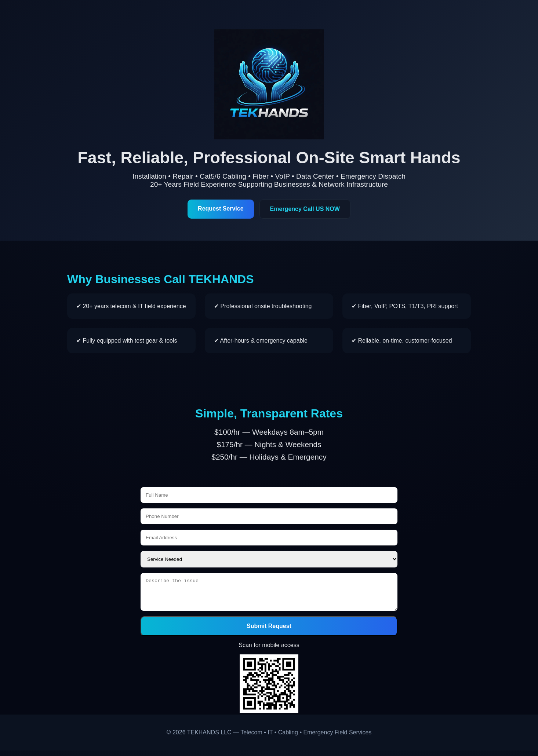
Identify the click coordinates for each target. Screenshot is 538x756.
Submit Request (269, 631)
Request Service (221, 209)
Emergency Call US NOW (305, 209)
